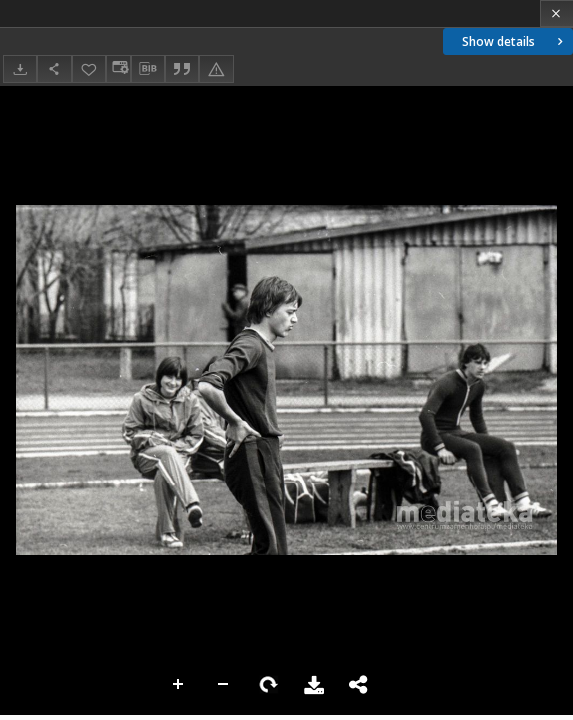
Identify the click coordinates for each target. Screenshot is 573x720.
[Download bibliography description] (148, 69)
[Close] (556, 13)
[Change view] (118, 68)
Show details (514, 41)
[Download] (20, 68)
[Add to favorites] (89, 68)
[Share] (54, 68)
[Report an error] (216, 68)
